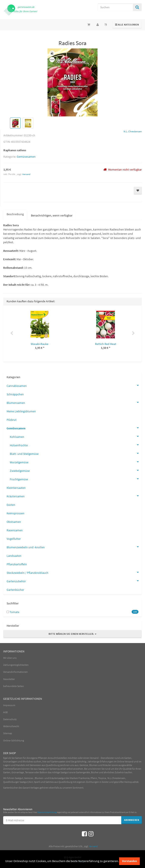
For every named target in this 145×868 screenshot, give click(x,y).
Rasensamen (15, 530)
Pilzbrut (12, 420)
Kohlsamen (76, 436)
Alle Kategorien (127, 24)
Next (133, 333)
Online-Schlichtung (14, 740)
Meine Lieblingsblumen (21, 411)
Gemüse (84, 765)
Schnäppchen (15, 394)
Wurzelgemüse (76, 462)
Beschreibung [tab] (15, 214)
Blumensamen (74, 402)
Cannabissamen (74, 385)
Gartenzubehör (74, 581)
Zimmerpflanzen (12, 769)
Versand (26, 174)
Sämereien (35, 765)
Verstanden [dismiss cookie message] (130, 861)
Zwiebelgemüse (76, 470)
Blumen (93, 765)
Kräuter (107, 765)
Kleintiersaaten (16, 488)
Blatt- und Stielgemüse (76, 453)
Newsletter (9, 679)
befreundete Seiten (14, 686)
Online (121, 761)
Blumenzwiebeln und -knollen (74, 547)
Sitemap (8, 733)
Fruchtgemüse (76, 479)
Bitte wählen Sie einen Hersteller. (72, 634)
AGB (5, 712)
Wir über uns (10, 658)
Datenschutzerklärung (47, 812)
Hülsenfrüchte (76, 445)
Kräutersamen (74, 496)
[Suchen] (115, 7)
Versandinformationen (15, 672)
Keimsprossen (15, 513)
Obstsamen (14, 522)
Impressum (9, 705)
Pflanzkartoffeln (17, 564)
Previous (12, 333)
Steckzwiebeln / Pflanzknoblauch (74, 572)
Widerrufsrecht (11, 726)
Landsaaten (14, 556)
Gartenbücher (15, 590)
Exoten (11, 505)
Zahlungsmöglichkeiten (16, 665)
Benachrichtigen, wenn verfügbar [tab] (52, 215)
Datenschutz (10, 719)
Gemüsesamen (26, 157)
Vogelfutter (14, 539)
